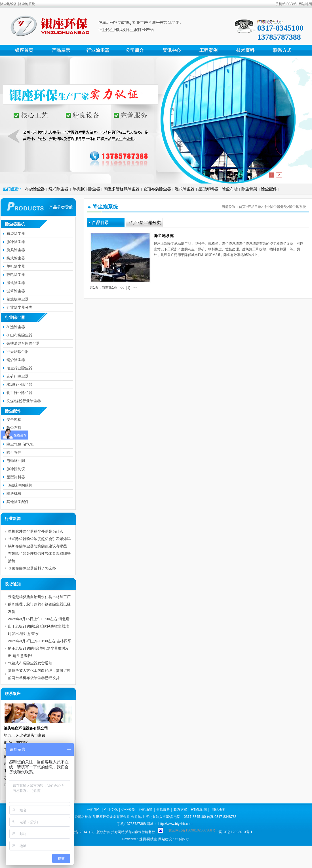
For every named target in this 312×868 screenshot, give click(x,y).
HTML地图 (199, 810)
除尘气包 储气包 (20, 444)
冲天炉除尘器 (18, 352)
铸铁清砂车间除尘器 (23, 343)
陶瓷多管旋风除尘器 (122, 189)
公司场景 (146, 810)
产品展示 (61, 50)
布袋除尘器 (35, 189)
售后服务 (163, 810)
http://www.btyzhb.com (175, 824)
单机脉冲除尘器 (86, 189)
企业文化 (111, 810)
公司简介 (135, 50)
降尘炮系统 (298, 207)
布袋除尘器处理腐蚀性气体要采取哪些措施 (39, 557)
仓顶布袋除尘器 (157, 189)
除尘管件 (14, 452)
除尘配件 (269, 189)
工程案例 (208, 50)
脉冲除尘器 (16, 242)
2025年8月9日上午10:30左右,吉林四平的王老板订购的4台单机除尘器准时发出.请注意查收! (40, 648)
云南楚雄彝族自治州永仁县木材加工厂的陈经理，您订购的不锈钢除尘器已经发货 (39, 604)
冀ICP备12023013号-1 (235, 832)
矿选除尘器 (16, 327)
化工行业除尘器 (19, 393)
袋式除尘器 (58, 189)
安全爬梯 (14, 420)
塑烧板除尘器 (18, 299)
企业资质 (128, 810)
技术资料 (245, 50)
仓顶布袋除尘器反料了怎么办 (32, 568)
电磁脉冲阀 (16, 461)
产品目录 (254, 207)
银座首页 (24, 50)
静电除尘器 (16, 275)
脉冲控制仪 (16, 469)
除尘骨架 (249, 189)
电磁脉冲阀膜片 (19, 485)
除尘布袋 (230, 189)
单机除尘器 (16, 266)
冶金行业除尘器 (19, 368)
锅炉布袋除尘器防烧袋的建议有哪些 (37, 546)
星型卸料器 (208, 189)
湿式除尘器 (185, 189)
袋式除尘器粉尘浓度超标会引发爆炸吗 (39, 539)
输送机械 (14, 493)
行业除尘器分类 (275, 207)
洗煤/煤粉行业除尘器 (24, 401)
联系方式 (282, 50)
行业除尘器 (98, 50)
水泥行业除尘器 (19, 384)
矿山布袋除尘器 (19, 335)
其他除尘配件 (18, 502)
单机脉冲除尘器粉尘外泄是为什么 (36, 531)
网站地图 (305, 4)
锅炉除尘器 (16, 360)
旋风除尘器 (16, 250)
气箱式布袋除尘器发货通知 (30, 663)
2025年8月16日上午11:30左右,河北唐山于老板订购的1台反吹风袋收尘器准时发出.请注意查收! (39, 626)
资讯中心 (172, 50)
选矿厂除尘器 (18, 376)
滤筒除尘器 (16, 291)
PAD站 (292, 4)
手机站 (281, 4)
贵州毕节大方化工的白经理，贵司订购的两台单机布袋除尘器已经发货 (39, 674)
